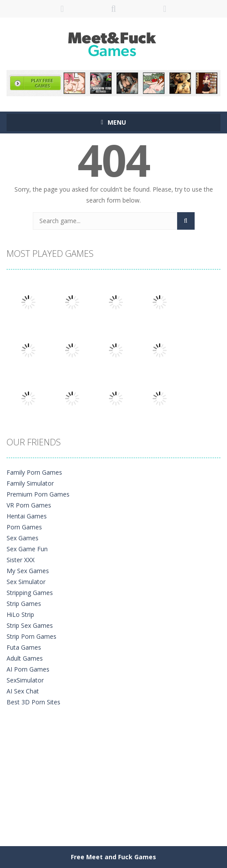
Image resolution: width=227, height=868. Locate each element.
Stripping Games (30, 593)
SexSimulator (25, 680)
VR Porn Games (29, 505)
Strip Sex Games (30, 625)
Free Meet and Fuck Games (113, 857)
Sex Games (23, 538)
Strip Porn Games (31, 636)
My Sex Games (28, 571)
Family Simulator (30, 483)
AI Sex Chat (23, 691)
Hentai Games (27, 516)
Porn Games (24, 527)
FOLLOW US (165, 9)
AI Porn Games (28, 669)
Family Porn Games (34, 472)
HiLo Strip (20, 614)
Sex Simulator (26, 582)
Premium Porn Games (38, 494)
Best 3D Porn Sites (33, 702)
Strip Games (24, 604)
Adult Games (25, 658)
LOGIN (62, 9)
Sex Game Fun (27, 549)
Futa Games (24, 647)
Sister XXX (21, 560)
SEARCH (113, 9)
